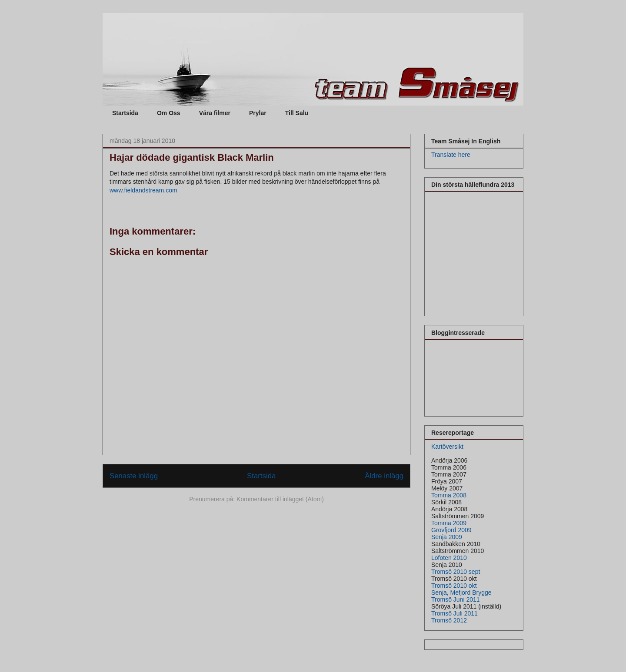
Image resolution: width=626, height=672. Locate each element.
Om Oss (169, 113)
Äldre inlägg (384, 476)
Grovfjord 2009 (451, 530)
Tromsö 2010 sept (456, 572)
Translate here (451, 155)
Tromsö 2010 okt (454, 586)
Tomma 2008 (449, 495)
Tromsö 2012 (449, 620)
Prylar (258, 113)
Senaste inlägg (134, 476)
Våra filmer (215, 113)
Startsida (125, 113)
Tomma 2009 (449, 523)
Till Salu (297, 113)
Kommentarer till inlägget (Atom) (280, 499)
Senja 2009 (447, 537)
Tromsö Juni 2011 (456, 599)
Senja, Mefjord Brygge (461, 593)
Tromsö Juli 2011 (455, 613)
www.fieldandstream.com (143, 190)
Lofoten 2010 (449, 558)
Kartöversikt (447, 447)
